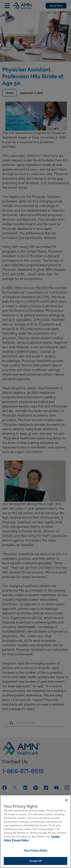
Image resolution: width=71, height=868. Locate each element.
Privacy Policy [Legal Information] (20, 840)
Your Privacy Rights (35, 850)
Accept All (36, 861)
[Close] (66, 800)
